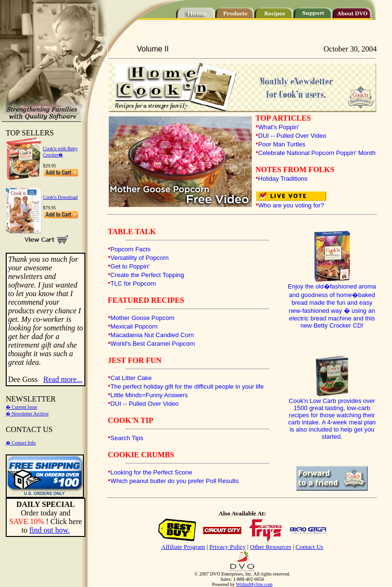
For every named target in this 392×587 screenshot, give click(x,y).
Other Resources (270, 547)
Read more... (63, 379)
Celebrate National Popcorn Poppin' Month (317, 153)
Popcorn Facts (131, 249)
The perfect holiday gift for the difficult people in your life (187, 386)
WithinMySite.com (254, 584)
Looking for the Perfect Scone (151, 472)
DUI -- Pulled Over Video (292, 136)
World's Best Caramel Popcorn (153, 344)
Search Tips (127, 438)
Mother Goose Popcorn (143, 318)
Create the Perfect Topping (147, 275)
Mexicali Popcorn (134, 326)
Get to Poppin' (130, 266)
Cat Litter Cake (131, 378)
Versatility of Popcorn (140, 258)
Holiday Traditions (283, 179)
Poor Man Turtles (282, 144)
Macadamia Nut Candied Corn (152, 335)
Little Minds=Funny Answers (149, 395)
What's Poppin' (279, 127)
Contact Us (309, 547)
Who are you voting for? (291, 205)
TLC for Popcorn (133, 283)
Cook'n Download (60, 197)
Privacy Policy (227, 547)
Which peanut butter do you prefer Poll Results (175, 481)
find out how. (49, 530)
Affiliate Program (183, 547)
